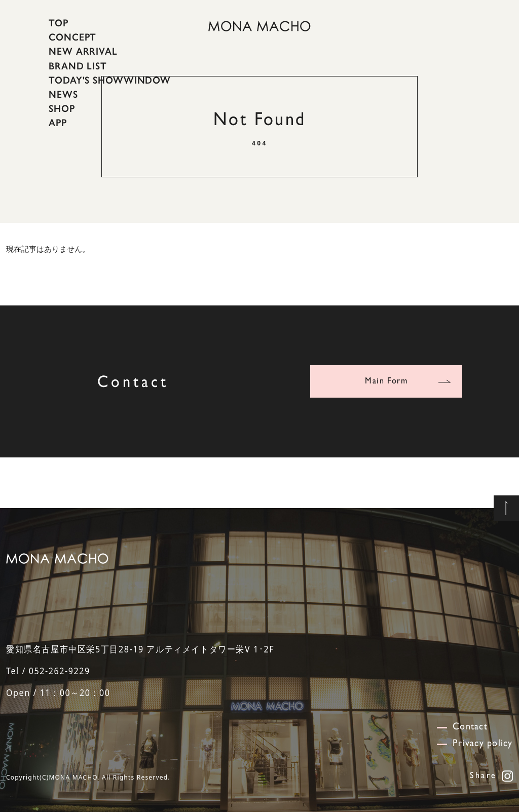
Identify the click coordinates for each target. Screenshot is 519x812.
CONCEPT (72, 37)
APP (58, 123)
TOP (59, 23)
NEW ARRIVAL (83, 51)
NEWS (63, 94)
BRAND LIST (78, 65)
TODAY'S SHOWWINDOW (110, 80)
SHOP (62, 108)
